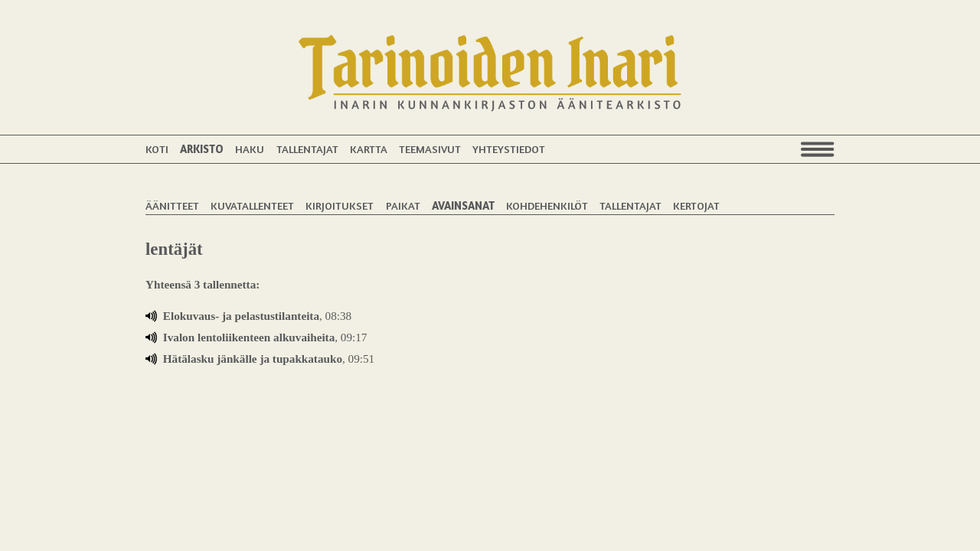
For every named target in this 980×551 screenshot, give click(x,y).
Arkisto (202, 149)
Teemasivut (430, 149)
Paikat (403, 205)
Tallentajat (307, 149)
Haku (250, 149)
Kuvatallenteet (252, 205)
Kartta (369, 149)
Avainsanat (463, 205)
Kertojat (696, 205)
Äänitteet (172, 205)
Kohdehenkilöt (547, 205)
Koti (157, 149)
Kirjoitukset (340, 205)
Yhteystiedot (509, 149)
